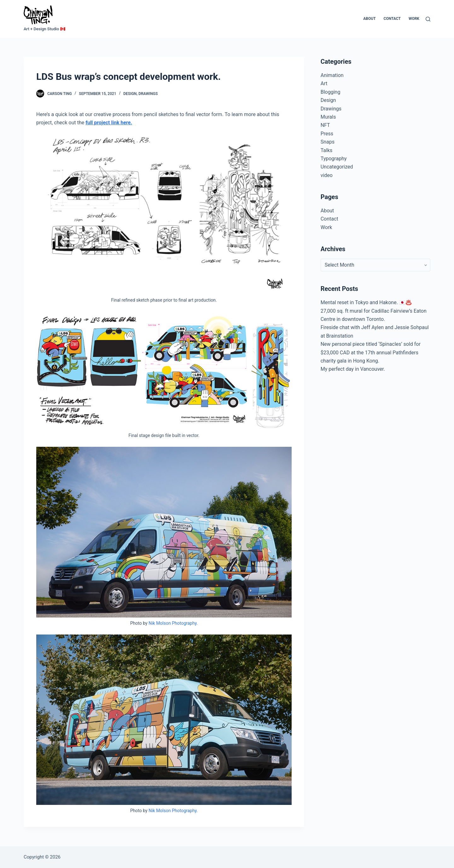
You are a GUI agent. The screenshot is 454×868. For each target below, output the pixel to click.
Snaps (328, 142)
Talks (327, 150)
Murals (328, 117)
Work (414, 19)
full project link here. (109, 123)
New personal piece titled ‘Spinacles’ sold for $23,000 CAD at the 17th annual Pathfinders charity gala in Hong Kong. (371, 352)
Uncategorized (337, 167)
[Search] (428, 19)
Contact (392, 19)
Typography (334, 159)
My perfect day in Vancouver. (353, 369)
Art (324, 83)
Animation (332, 75)
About (369, 19)
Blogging (331, 92)
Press (327, 134)
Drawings (148, 94)
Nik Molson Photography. (173, 623)
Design (130, 94)
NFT (325, 125)
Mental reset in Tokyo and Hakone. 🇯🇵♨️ (366, 302)
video (327, 175)
